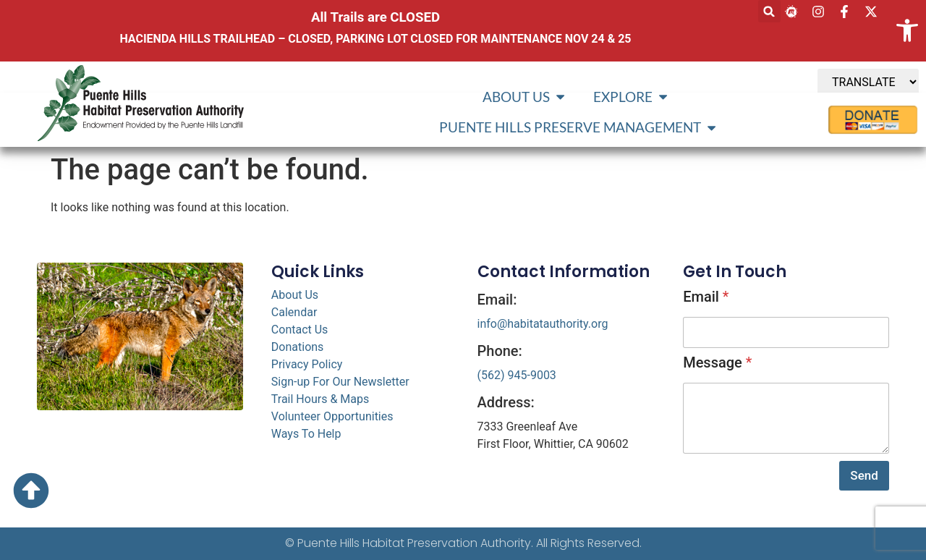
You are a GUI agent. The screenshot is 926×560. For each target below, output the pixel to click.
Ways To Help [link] (306, 434)
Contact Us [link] (300, 330)
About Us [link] (295, 295)
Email (706, 297)
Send (864, 475)
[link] (907, 30)
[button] (769, 11)
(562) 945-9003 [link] (517, 375)
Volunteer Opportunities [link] (332, 416)
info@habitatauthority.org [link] (543, 324)
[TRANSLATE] (868, 82)
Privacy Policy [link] (307, 364)
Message (717, 362)
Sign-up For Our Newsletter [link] (340, 382)
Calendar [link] (294, 312)
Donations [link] (298, 347)
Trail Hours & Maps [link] (320, 399)
